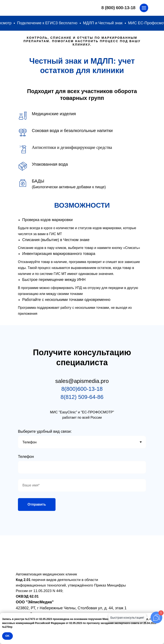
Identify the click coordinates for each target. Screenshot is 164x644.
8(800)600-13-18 (82, 389)
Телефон (26, 457)
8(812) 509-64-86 (82, 397)
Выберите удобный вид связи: (45, 431)
